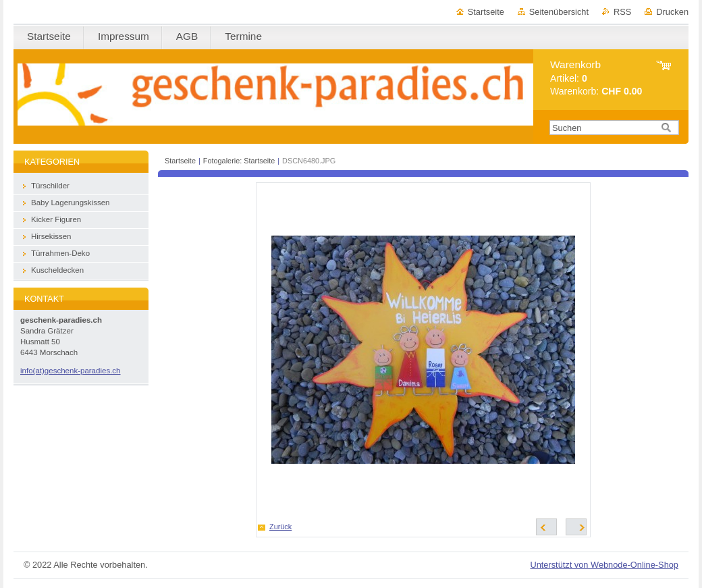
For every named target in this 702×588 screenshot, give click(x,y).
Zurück (280, 527)
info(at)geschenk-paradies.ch (71, 371)
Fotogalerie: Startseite (239, 161)
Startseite (486, 12)
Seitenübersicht (559, 12)
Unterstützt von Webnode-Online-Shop (604, 565)
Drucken (672, 12)
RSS (622, 12)
